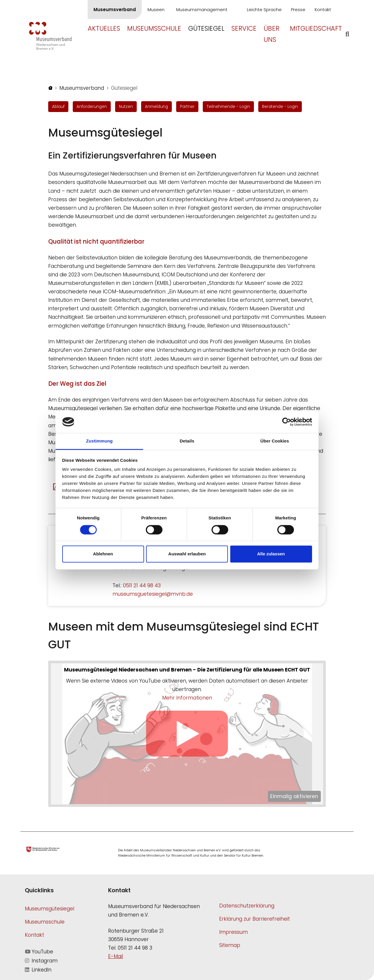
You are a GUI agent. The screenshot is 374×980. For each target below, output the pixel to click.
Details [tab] (187, 441)
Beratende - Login (280, 107)
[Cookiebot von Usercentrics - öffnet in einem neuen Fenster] (286, 422)
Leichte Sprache (264, 10)
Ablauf (58, 107)
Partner (187, 107)
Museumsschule (45, 922)
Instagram (41, 961)
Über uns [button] (271, 34)
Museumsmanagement (202, 10)
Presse (298, 10)
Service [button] (244, 28)
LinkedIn (38, 970)
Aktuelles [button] (104, 28)
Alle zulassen (271, 554)
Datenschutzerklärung (247, 906)
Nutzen (126, 107)
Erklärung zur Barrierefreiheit (254, 919)
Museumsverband (115, 10)
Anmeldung (156, 107)
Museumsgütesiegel (50, 909)
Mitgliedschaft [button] (316, 28)
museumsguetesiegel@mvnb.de (153, 594)
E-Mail (116, 956)
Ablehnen (103, 554)
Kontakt (323, 10)
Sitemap (230, 945)
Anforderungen (92, 107)
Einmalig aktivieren (294, 796)
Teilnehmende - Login (228, 107)
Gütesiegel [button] (206, 28)
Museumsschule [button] (154, 28)
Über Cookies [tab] (275, 441)
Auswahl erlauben (187, 554)
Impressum (233, 932)
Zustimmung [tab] (99, 441)
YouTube (39, 952)
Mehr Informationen (187, 698)
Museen (156, 10)
